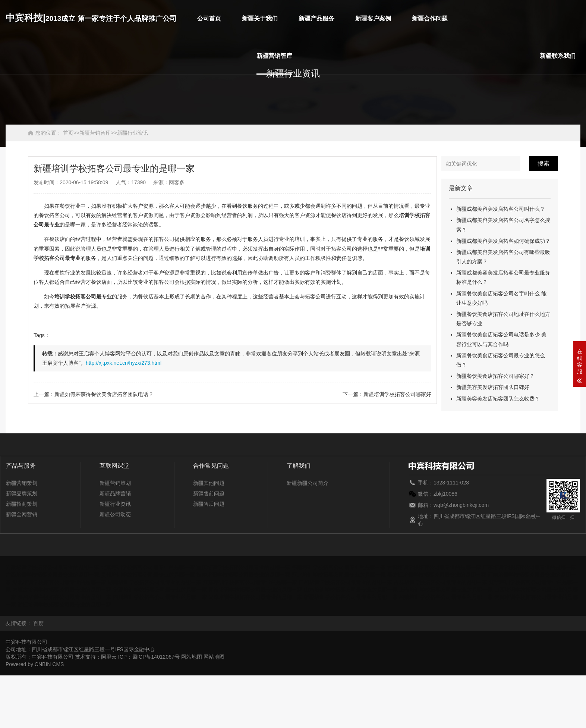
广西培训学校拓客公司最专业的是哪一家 (53, 575)
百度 (38, 623)
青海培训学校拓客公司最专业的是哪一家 (255, 590)
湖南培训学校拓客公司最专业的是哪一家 (155, 582)
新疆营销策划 (22, 483)
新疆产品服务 (316, 18)
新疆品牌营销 (115, 493)
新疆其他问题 (209, 483)
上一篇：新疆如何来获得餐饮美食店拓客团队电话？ (94, 394)
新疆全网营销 (22, 514)
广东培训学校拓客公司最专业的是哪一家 (529, 567)
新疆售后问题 (209, 504)
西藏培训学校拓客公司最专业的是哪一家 (446, 597)
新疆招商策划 (22, 504)
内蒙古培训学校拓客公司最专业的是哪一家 (62, 590)
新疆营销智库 (274, 56)
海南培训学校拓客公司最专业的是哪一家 (243, 575)
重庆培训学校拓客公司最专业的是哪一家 (243, 567)
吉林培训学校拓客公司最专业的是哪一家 (441, 582)
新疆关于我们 (260, 18)
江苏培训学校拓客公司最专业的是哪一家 (250, 582)
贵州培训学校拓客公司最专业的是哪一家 (148, 575)
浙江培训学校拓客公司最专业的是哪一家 (64, 605)
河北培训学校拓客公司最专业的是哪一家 (339, 575)
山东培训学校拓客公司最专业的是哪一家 (351, 590)
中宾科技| (91, 18)
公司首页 (209, 18)
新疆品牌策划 (22, 493)
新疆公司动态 (115, 514)
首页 (68, 133)
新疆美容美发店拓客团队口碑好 (493, 387)
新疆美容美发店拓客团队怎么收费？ (498, 399)
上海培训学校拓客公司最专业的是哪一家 (446, 590)
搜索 (544, 164)
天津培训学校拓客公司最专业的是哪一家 (255, 597)
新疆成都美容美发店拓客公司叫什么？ (501, 209)
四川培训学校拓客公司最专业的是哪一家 (160, 597)
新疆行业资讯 (133, 133)
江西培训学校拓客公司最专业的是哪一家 (346, 582)
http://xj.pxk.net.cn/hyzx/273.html (124, 363)
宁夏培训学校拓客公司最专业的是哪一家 (160, 590)
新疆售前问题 (209, 493)
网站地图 (192, 657)
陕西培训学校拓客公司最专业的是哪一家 (64, 597)
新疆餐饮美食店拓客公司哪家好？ (495, 376)
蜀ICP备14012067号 (156, 657)
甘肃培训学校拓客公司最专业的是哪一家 (434, 567)
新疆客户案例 (373, 18)
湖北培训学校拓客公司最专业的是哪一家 (59, 582)
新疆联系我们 (558, 56)
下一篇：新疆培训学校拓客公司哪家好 (387, 394)
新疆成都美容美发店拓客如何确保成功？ (503, 241)
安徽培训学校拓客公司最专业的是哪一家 (53, 567)
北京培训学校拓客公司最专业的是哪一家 (148, 567)
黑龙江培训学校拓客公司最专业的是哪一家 (437, 575)
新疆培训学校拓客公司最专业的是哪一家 (351, 597)
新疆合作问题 (430, 18)
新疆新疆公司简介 (308, 483)
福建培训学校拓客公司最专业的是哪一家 (339, 567)
